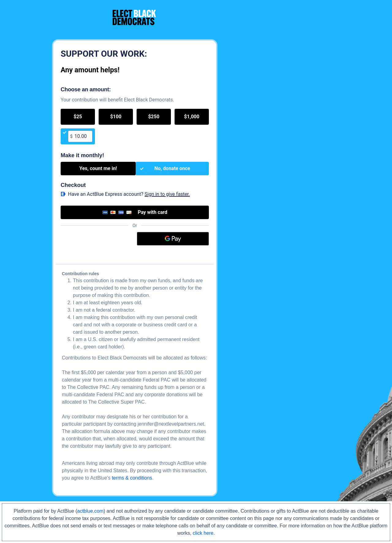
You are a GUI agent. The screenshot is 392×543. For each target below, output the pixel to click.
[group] (135, 127)
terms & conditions (132, 478)
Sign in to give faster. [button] (167, 194)
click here (203, 533)
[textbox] (82, 136)
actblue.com (90, 511)
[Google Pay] (173, 239)
